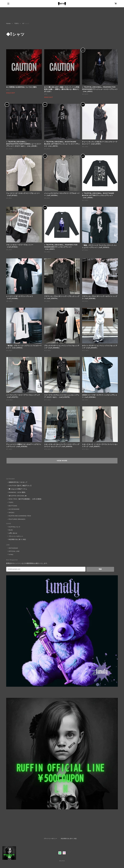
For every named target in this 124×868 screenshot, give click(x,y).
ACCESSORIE (14, 509)
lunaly (11, 554)
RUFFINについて (14, 527)
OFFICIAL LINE (14, 551)
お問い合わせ (13, 533)
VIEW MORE (62, 461)
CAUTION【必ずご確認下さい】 (20, 486)
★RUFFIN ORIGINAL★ (18, 496)
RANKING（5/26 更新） (17, 492)
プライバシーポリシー (16, 536)
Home (8, 23)
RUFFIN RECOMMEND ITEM (20, 516)
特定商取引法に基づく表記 (17, 539)
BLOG (11, 530)
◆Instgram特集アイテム (18, 489)
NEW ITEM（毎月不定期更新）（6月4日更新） (26, 499)
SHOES (11, 512)
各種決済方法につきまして (18, 482)
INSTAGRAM (13, 548)
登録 (100, 569)
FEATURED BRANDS (17, 519)
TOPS (16, 23)
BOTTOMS (13, 506)
